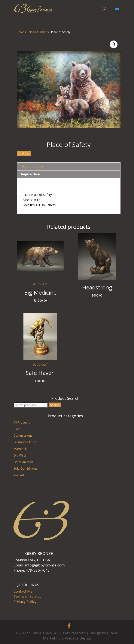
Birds (17, 429)
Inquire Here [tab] (31, 174)
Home (21, 32)
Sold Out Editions (38, 32)
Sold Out (24, 153)
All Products (22, 422)
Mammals (20, 449)
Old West (20, 455)
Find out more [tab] (32, 166)
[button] (114, 44)
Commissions (23, 435)
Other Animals (23, 462)
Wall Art (19, 475)
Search (55, 405)
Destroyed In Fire (25, 442)
